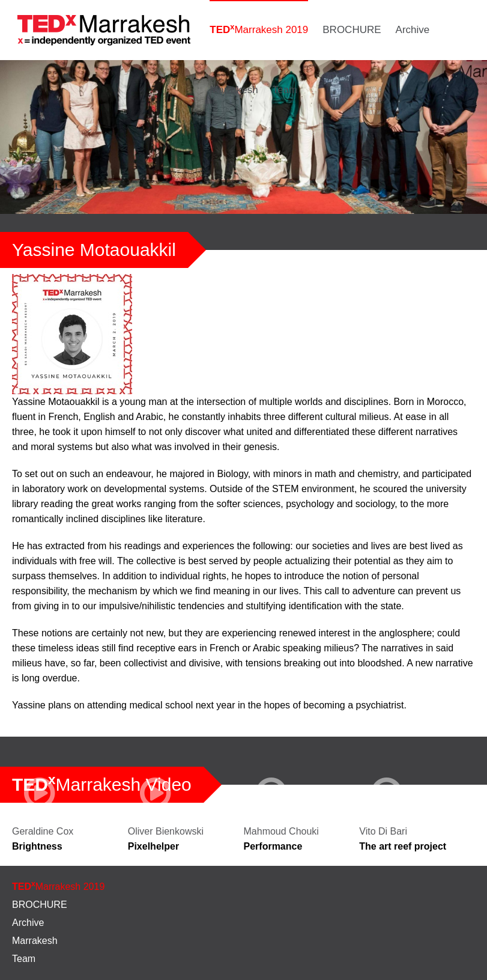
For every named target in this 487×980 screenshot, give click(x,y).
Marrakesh (234, 90)
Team (285, 90)
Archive (413, 30)
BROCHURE (352, 30)
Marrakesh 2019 (259, 29)
